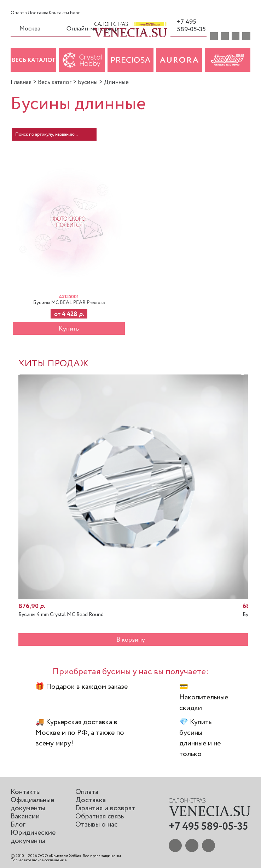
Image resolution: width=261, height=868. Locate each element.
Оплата (19, 13)
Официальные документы (32, 804)
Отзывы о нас (97, 825)
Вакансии (25, 816)
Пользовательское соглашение (39, 860)
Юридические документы (33, 837)
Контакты (59, 13)
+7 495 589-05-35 (188, 26)
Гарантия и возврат (105, 808)
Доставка (38, 13)
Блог (75, 13)
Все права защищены (102, 856)
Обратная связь (100, 816)
